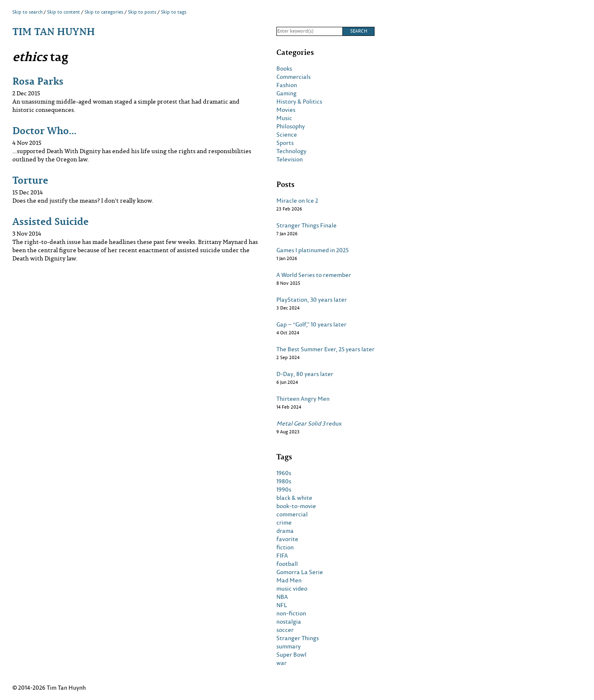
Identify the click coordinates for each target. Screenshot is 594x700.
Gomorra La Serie (300, 572)
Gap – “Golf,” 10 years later (311, 324)
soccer (285, 630)
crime (284, 523)
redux (309, 423)
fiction (285, 547)
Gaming (286, 93)
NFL (282, 605)
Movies (286, 110)
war (282, 663)
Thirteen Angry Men (303, 399)
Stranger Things (298, 638)
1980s (284, 481)
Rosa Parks (38, 81)
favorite (287, 539)
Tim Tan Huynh (54, 31)
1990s (284, 490)
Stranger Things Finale (306, 225)
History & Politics (299, 102)
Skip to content (64, 12)
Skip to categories (104, 12)
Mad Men (289, 580)
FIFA (282, 556)
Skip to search (27, 12)
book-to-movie (296, 506)
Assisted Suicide (51, 221)
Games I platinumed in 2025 (312, 250)
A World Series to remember (314, 275)
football (287, 564)
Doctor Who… (44, 130)
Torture (30, 180)
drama (285, 531)
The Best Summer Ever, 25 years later (325, 349)
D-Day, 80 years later (305, 374)
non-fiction (291, 613)
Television (290, 159)
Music (284, 118)
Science (287, 135)
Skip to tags (174, 12)
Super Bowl (291, 655)
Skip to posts (142, 12)
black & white (294, 498)
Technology (291, 151)
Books (284, 69)
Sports (285, 143)
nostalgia (289, 622)
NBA (282, 597)
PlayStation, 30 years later (312, 300)
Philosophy (291, 126)
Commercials (293, 77)
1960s (284, 473)
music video (292, 589)
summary (289, 646)
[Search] (309, 31)
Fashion (287, 85)
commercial (292, 514)
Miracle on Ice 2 (297, 201)
